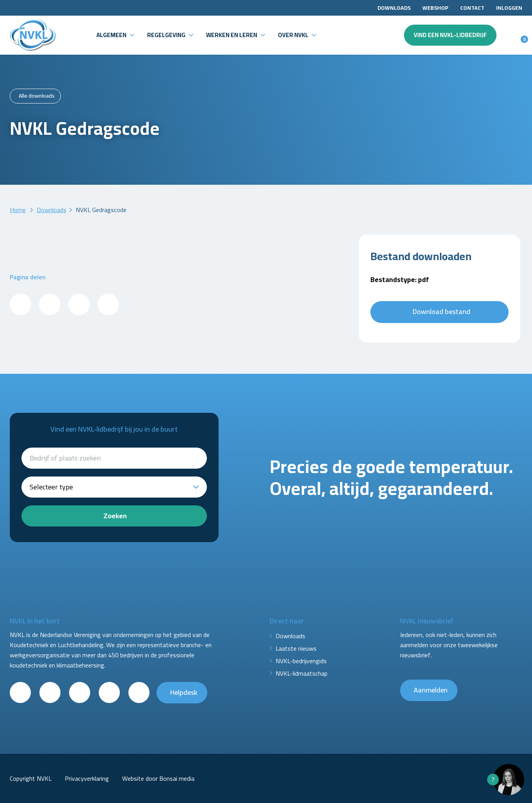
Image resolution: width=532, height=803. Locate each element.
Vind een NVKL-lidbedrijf (450, 35)
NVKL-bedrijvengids (301, 661)
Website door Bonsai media (158, 778)
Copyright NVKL (31, 778)
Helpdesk (184, 692)
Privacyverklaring (87, 778)
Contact (472, 8)
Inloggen (509, 8)
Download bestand (441, 311)
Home (18, 210)
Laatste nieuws (296, 648)
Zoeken (115, 516)
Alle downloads (37, 96)
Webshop (435, 8)
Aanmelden (431, 690)
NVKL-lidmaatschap (302, 673)
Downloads (394, 8)
